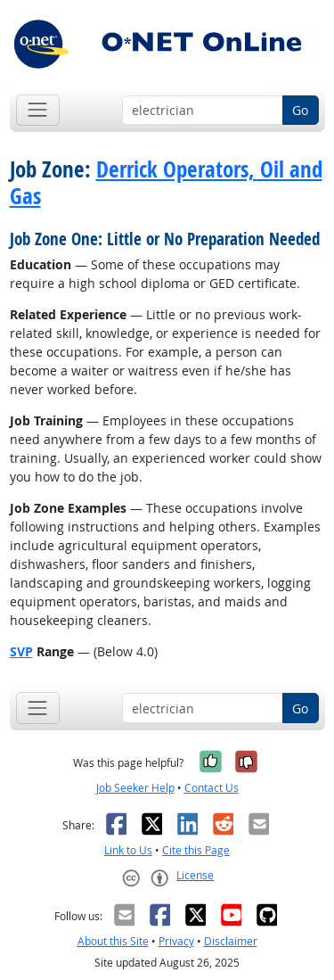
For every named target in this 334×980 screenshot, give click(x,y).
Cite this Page (196, 850)
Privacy (176, 941)
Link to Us (128, 850)
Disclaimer (231, 941)
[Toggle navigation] (38, 110)
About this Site (113, 941)
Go (300, 110)
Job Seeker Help (135, 788)
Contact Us (212, 788)
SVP (21, 651)
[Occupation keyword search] (203, 111)
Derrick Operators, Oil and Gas (166, 183)
